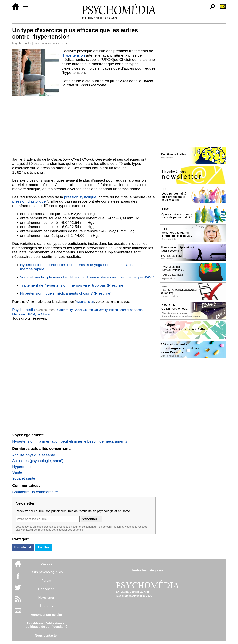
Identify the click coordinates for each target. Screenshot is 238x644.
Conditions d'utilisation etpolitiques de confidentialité (46, 625)
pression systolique (80, 197)
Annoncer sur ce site (46, 615)
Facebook (23, 547)
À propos (46, 606)
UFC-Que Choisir (39, 314)
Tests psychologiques (46, 572)
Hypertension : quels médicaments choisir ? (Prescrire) (66, 293)
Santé (17, 472)
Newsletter (46, 598)
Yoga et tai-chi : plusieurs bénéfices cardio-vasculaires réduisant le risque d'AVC (87, 277)
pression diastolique (29, 201)
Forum (46, 581)
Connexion (46, 589)
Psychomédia (22, 43)
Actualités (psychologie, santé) (38, 461)
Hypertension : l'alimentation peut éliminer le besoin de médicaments (70, 441)
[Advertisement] (84, 126)
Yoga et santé (24, 478)
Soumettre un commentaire (35, 492)
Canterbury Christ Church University (82, 310)
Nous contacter (46, 635)
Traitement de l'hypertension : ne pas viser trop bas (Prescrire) (72, 285)
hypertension (74, 55)
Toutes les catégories (147, 570)
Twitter (43, 547)
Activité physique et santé (34, 455)
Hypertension (23, 467)
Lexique (46, 564)
